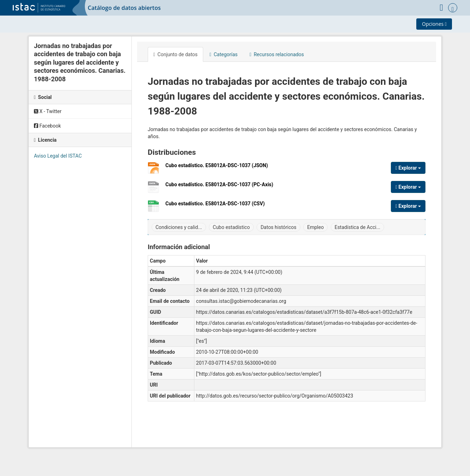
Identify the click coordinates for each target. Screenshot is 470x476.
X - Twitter (48, 111)
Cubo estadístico (231, 227)
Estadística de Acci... (357, 227)
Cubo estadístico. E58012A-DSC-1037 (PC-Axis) (219, 187)
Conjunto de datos (175, 54)
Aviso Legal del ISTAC (58, 156)
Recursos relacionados (277, 54)
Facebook (47, 126)
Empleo (315, 227)
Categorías (224, 54)
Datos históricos (278, 227)
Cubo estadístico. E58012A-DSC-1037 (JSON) (217, 168)
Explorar (408, 168)
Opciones (434, 24)
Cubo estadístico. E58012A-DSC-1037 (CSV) (215, 206)
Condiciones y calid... (179, 227)
